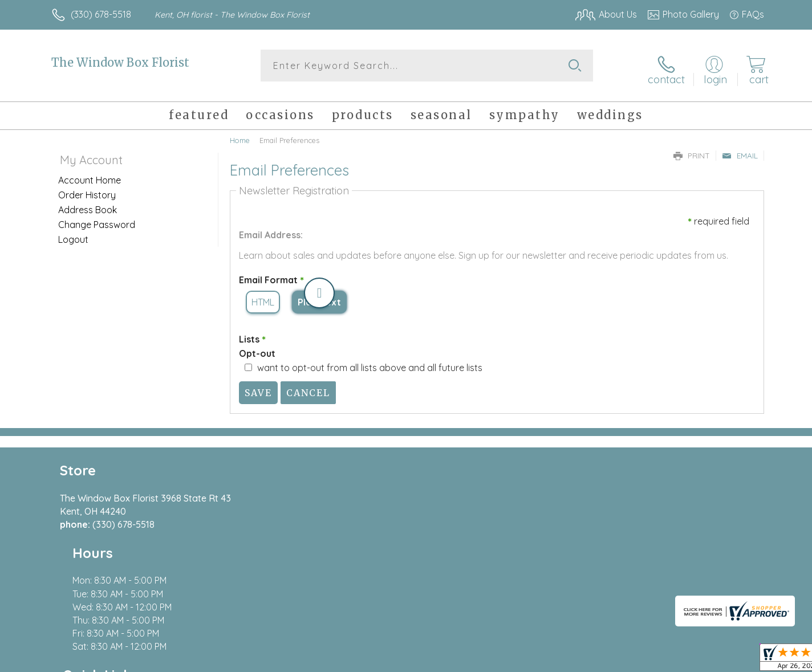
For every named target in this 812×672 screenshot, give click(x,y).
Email (740, 149)
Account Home (90, 174)
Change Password (97, 218)
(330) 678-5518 (101, 14)
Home (240, 134)
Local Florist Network (663, 661)
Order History (87, 189)
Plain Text (319, 296)
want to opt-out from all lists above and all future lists (370, 361)
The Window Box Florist (120, 62)
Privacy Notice (582, 661)
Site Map (734, 661)
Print (692, 149)
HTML (263, 296)
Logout (73, 233)
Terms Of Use (514, 661)
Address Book (88, 203)
